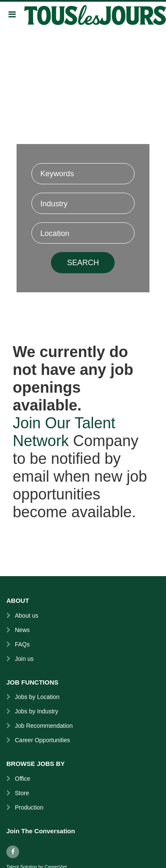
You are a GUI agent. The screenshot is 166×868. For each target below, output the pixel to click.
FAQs (22, 644)
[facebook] (13, 852)
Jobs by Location (37, 697)
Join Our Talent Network (64, 432)
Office (23, 779)
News (22, 630)
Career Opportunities (42, 740)
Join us (24, 659)
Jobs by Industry (37, 711)
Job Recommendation (44, 726)
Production (29, 807)
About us (27, 616)
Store (22, 793)
